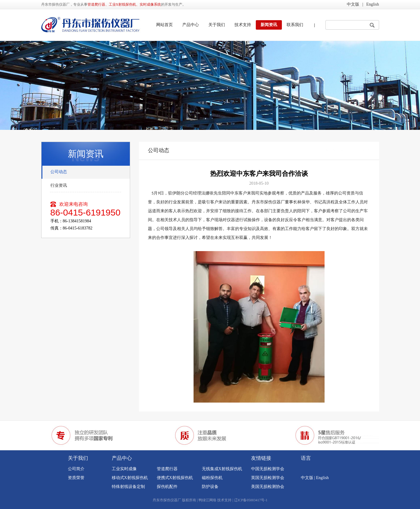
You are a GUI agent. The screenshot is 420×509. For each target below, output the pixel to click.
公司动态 (59, 172)
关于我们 (217, 25)
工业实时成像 (124, 469)
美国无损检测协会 (268, 487)
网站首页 (165, 25)
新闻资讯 (269, 25)
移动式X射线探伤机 (130, 478)
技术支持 (243, 25)
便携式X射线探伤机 (175, 478)
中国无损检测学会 (268, 469)
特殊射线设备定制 (128, 487)
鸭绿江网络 (207, 500)
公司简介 (76, 469)
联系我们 (295, 25)
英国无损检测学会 (268, 478)
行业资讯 (59, 185)
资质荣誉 (76, 478)
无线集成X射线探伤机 (222, 469)
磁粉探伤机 (212, 478)
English (373, 4)
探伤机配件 (167, 487)
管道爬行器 (167, 469)
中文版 (353, 4)
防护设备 (210, 487)
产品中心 (191, 25)
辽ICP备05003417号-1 (251, 500)
